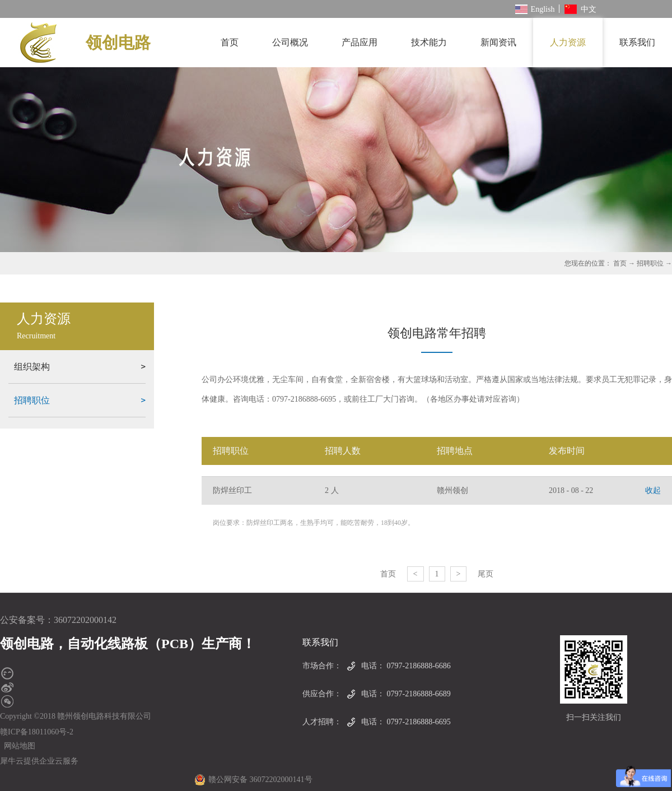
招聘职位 (650, 263)
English (535, 9)
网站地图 (18, 746)
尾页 (486, 574)
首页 (230, 42)
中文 (580, 9)
